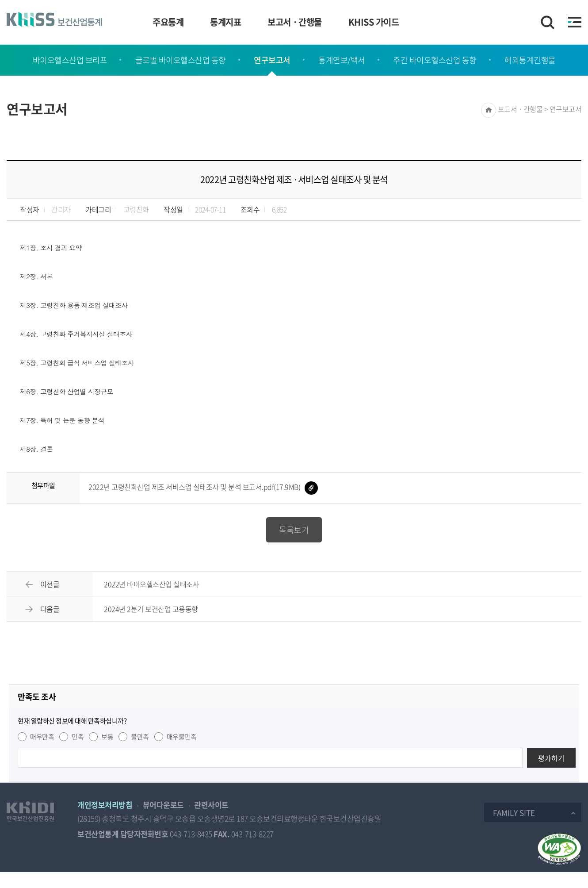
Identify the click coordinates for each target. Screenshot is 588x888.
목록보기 (294, 530)
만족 (78, 737)
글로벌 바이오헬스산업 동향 (181, 60)
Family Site (514, 813)
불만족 (140, 737)
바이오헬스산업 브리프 (70, 60)
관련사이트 (211, 805)
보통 (107, 737)
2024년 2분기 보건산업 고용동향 (151, 609)
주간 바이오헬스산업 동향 (435, 60)
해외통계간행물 (530, 60)
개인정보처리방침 (105, 805)
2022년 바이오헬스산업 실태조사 (151, 584)
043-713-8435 (191, 834)
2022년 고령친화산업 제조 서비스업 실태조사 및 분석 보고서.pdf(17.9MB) (203, 487)
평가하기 (551, 758)
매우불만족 (182, 737)
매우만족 (42, 737)
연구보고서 (272, 60)
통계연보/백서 (342, 60)
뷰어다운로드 (163, 805)
